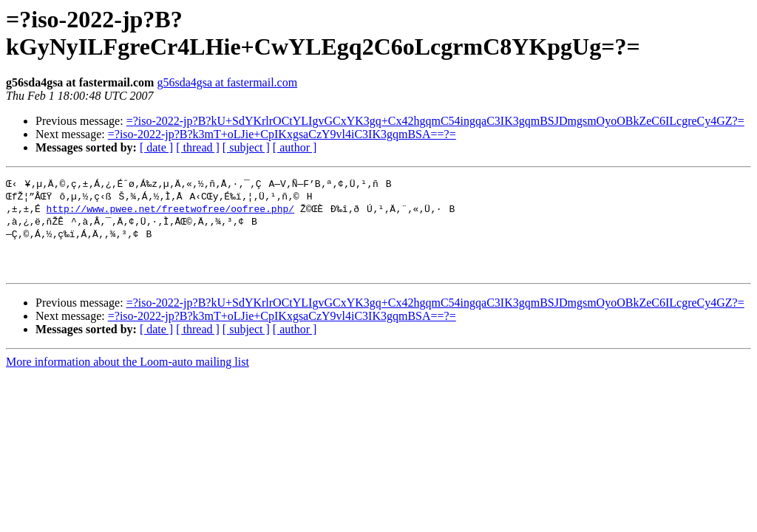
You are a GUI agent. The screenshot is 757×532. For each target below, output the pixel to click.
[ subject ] (246, 147)
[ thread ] (198, 147)
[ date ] (156, 147)
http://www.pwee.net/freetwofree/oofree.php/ (170, 211)
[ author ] (295, 147)
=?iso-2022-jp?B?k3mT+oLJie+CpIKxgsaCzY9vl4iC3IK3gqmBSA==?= (282, 134)
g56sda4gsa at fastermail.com (227, 82)
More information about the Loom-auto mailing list (128, 372)
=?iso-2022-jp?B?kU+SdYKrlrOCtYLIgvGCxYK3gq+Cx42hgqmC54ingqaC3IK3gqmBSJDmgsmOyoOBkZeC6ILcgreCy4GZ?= (435, 121)
